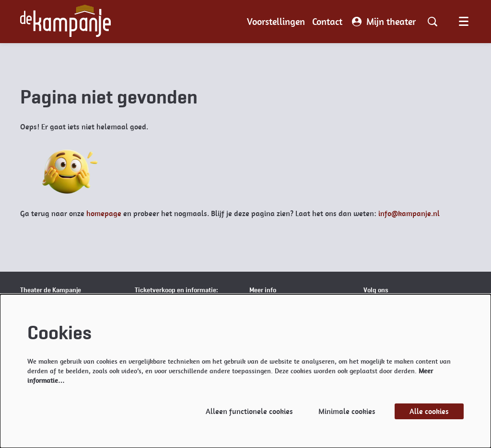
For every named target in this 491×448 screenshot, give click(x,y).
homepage (104, 213)
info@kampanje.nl (409, 213)
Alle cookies (429, 411)
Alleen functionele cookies (249, 411)
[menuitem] (276, 22)
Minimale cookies (347, 411)
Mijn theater (384, 22)
